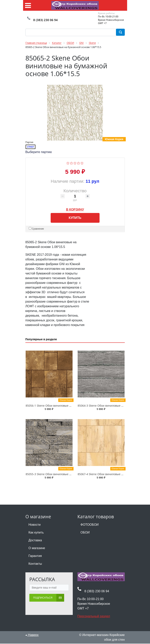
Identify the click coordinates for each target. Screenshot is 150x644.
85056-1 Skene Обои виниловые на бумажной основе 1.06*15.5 (68, 406)
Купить (75, 218)
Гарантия (35, 556)
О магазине (37, 548)
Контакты (35, 564)
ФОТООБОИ (90, 525)
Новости (35, 525)
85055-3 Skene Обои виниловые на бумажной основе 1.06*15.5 (68, 474)
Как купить (36, 533)
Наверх (32, 635)
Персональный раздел (94, 616)
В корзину (75, 209)
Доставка (35, 540)
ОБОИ (85, 533)
